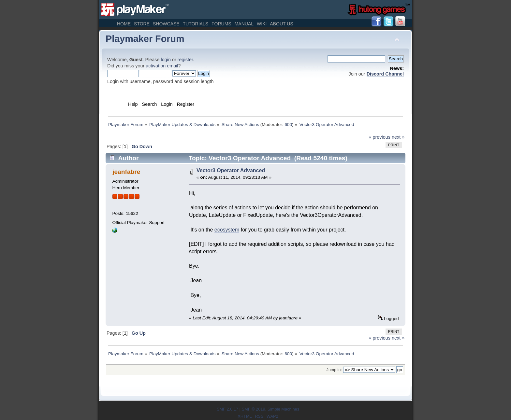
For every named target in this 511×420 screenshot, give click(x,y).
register (185, 60)
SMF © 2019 (253, 409)
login (166, 60)
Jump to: (334, 370)
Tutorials (196, 24)
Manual (244, 24)
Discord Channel (385, 74)
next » (398, 137)
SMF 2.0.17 (227, 409)
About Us (281, 24)
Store (142, 24)
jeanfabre (126, 172)
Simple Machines (283, 409)
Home (124, 24)
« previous (380, 137)
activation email (162, 66)
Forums (221, 24)
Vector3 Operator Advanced (231, 170)
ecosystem (227, 230)
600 (288, 125)
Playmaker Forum (145, 39)
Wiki (262, 24)
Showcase (166, 24)
